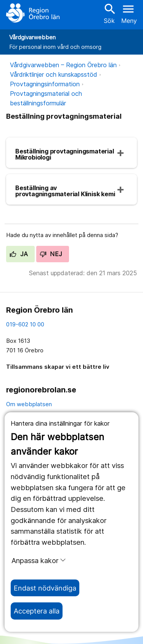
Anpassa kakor (39, 560)
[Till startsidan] (33, 13)
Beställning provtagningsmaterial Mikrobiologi (65, 154)
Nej (51, 254)
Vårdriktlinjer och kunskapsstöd (54, 74)
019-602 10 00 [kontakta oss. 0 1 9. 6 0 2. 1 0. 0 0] (25, 324)
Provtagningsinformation (45, 84)
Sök (109, 13)
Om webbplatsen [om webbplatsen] (29, 404)
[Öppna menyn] (129, 13)
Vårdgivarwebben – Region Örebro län (63, 65)
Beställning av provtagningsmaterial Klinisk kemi (65, 191)
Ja (19, 254)
